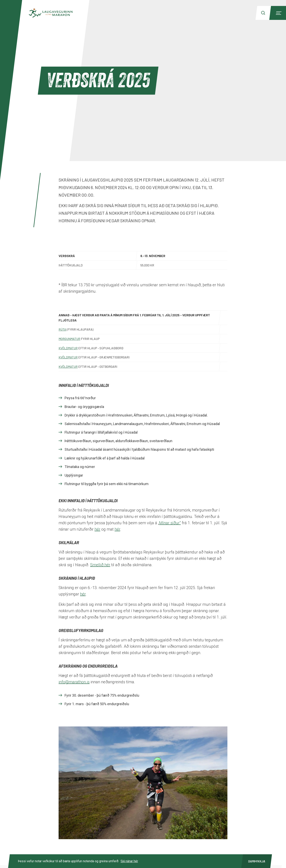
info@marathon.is (74, 682)
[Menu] (278, 13)
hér (97, 529)
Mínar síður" (170, 523)
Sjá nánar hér (129, 861)
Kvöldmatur (68, 348)
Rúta (62, 329)
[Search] (263, 13)
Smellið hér (100, 565)
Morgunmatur (69, 339)
